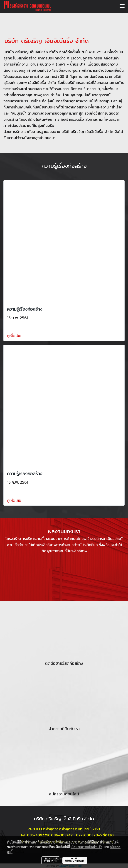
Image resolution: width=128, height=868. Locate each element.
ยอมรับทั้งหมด (75, 860)
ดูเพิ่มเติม (15, 336)
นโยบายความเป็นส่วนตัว (86, 847)
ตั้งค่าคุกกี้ (51, 860)
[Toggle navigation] (122, 6)
